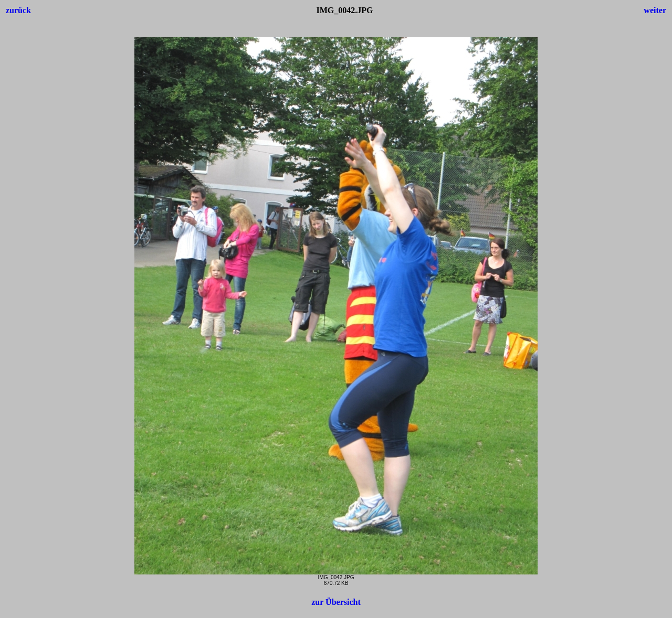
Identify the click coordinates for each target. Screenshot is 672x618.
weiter (655, 10)
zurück (18, 10)
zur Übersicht (336, 602)
